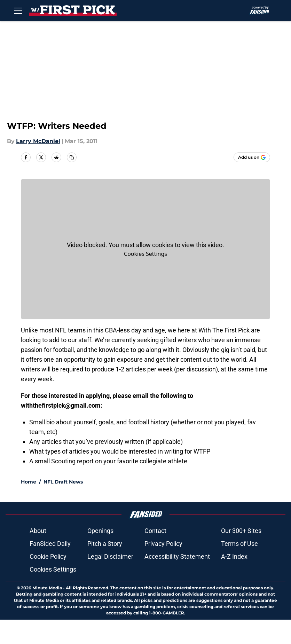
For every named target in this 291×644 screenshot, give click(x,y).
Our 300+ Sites (241, 531)
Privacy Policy (163, 544)
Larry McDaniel (38, 141)
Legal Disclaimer (110, 556)
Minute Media (47, 588)
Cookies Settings (145, 254)
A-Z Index (234, 556)
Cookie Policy (48, 556)
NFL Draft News (63, 482)
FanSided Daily (50, 544)
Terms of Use (239, 544)
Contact (155, 531)
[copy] (72, 157)
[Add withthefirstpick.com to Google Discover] (252, 157)
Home (29, 482)
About (38, 531)
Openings (100, 531)
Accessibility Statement (177, 556)
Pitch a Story (105, 544)
